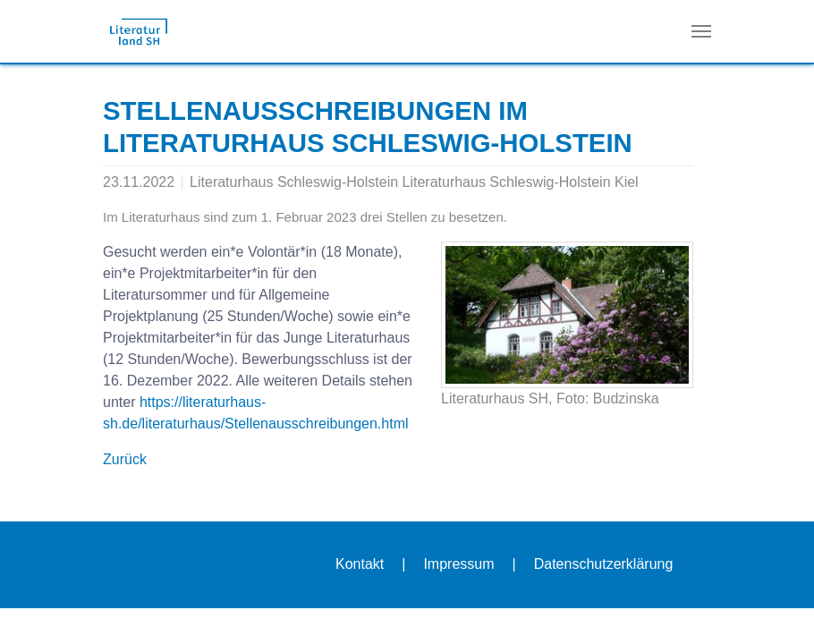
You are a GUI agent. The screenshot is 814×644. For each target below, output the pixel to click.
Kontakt (360, 564)
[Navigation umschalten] (701, 31)
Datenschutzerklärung (604, 564)
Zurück (125, 459)
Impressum (458, 564)
